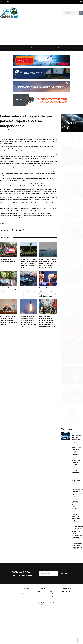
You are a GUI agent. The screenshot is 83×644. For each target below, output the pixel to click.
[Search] (81, 13)
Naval (18, 48)
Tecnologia (50, 48)
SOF (21, 48)
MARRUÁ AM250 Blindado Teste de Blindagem (76, 463)
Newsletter (73, 48)
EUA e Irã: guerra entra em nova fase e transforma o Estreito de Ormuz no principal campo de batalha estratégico (48, 263)
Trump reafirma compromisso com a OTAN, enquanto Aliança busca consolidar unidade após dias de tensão (48, 292)
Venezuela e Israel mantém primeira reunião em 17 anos (8, 290)
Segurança (38, 48)
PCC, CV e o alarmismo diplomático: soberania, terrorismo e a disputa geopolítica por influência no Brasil (8, 320)
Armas (25, 48)
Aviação (13, 48)
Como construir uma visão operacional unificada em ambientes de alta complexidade (77, 437)
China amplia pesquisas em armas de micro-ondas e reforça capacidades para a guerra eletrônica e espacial (28, 263)
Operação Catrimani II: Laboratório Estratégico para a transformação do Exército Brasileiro (77, 451)
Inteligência (58, 48)
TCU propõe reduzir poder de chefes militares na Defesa (77, 545)
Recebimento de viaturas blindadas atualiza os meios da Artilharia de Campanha (77, 505)
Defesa (44, 48)
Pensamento (66, 48)
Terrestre (7, 48)
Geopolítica (31, 48)
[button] (13, 230)
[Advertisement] (41, 30)
